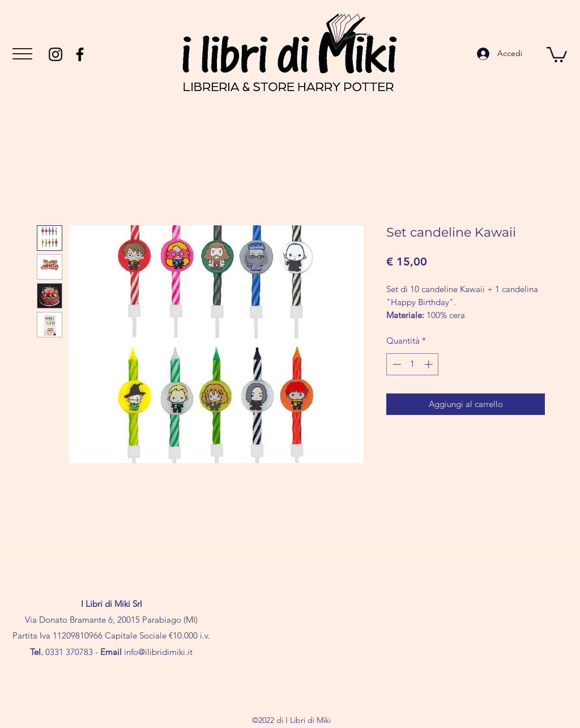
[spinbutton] (413, 364)
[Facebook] (80, 54)
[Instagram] (56, 54)
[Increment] (430, 364)
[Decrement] (396, 364)
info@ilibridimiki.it (158, 652)
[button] (22, 54)
